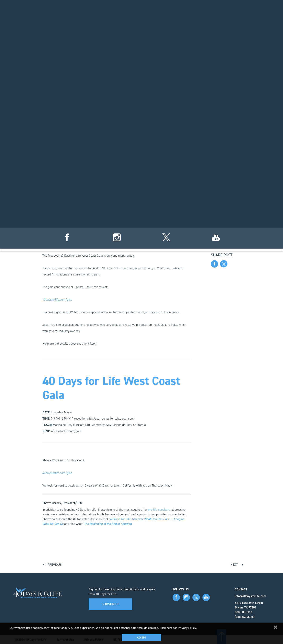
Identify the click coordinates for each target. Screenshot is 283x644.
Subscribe (111, 604)
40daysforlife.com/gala (57, 300)
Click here (166, 628)
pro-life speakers (159, 510)
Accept (141, 638)
